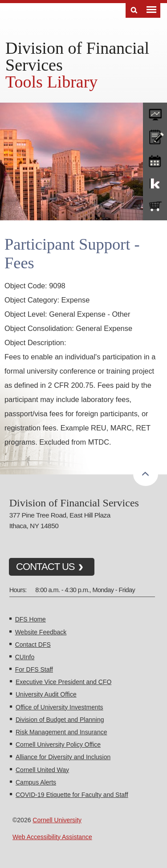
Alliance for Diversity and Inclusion (63, 757)
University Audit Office (46, 694)
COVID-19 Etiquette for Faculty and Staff (72, 795)
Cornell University (57, 820)
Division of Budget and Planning (60, 720)
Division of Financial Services (77, 56)
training (155, 159)
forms (155, 112)
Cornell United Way (42, 770)
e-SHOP (155, 207)
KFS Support (155, 183)
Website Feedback (41, 632)
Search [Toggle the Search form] (134, 10)
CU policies (155, 136)
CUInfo (25, 657)
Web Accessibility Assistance (52, 837)
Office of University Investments (59, 707)
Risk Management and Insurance (61, 732)
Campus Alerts (36, 782)
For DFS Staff (34, 669)
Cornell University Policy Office (58, 745)
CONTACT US (45, 567)
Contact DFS (33, 645)
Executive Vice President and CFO (63, 682)
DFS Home (31, 619)
